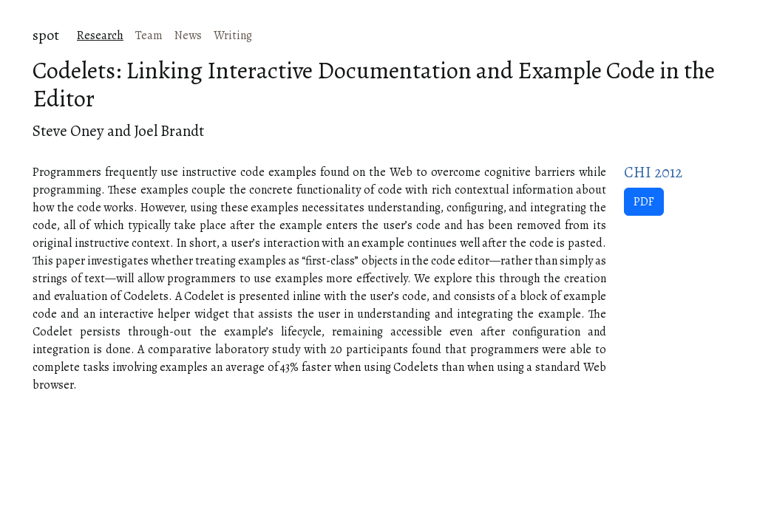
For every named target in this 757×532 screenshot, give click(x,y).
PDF (644, 202)
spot (46, 35)
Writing (233, 35)
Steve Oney (68, 131)
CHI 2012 (653, 172)
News (188, 35)
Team (149, 35)
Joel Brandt (169, 131)
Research (100, 35)
